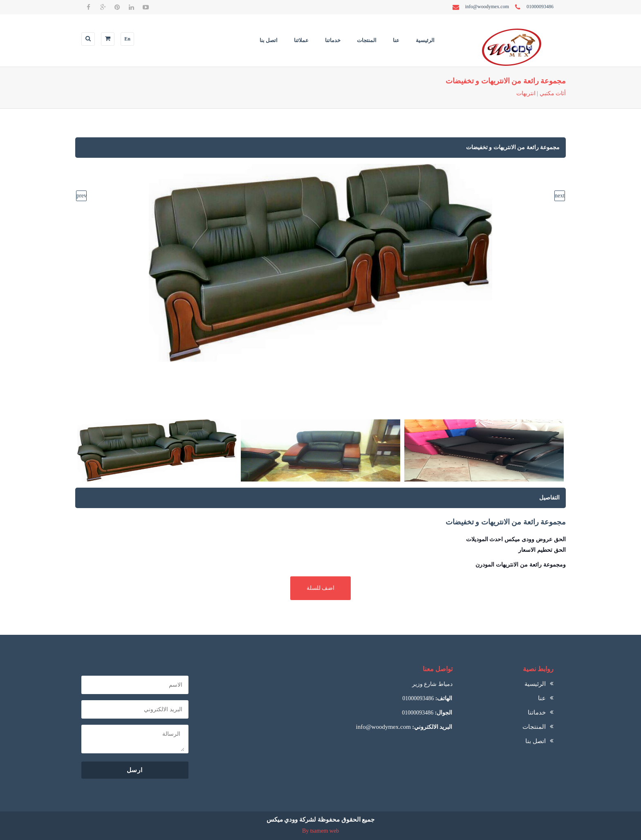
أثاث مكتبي (553, 93)
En (127, 39)
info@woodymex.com (383, 727)
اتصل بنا (269, 40)
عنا (396, 40)
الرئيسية (425, 40)
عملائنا (301, 40)
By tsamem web (320, 831)
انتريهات (526, 93)
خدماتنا (333, 40)
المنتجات (367, 40)
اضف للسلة (321, 588)
